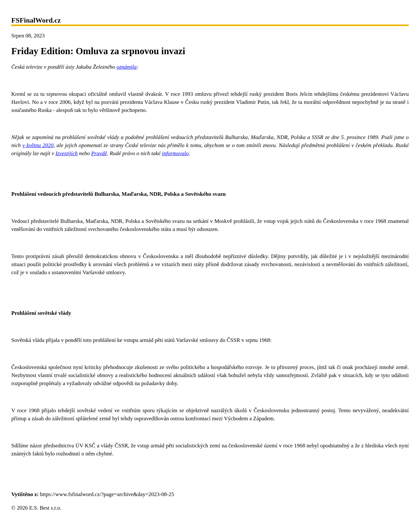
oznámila (126, 67)
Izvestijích (67, 153)
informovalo (175, 153)
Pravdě (99, 153)
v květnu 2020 (38, 145)
